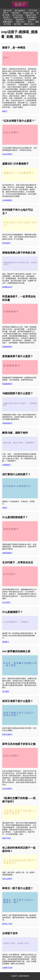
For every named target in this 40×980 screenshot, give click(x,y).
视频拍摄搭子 (8, 22)
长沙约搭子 (7, 602)
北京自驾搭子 (7, 154)
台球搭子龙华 (7, 968)
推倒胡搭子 (20, 20)
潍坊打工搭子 (29, 24)
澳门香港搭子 (20, 11)
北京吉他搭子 (7, 789)
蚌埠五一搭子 (7, 924)
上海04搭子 (32, 20)
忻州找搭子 (7, 243)
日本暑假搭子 (7, 200)
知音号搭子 (8, 20)
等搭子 (5, 508)
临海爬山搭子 (7, 287)
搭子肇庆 (6, 691)
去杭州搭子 (16, 13)
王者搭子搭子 (18, 17)
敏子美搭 (17, 24)
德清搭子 (6, 642)
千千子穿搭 (33, 11)
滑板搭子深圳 (31, 15)
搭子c (30, 22)
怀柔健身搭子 (7, 347)
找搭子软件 (7, 838)
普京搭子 (7, 17)
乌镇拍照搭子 (7, 423)
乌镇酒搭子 (7, 465)
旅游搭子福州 (28, 13)
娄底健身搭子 (7, 384)
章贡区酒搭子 (32, 17)
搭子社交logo (17, 15)
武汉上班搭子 (7, 879)
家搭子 (5, 111)
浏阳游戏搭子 (7, 553)
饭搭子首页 (7, 11)
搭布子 (6, 13)
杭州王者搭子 (7, 734)
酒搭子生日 (20, 22)
